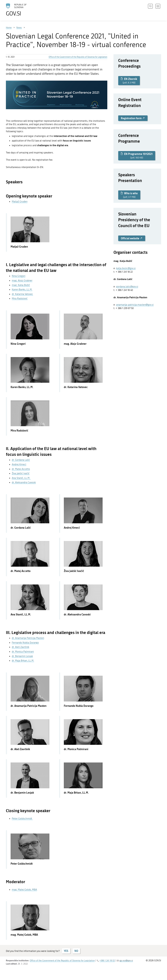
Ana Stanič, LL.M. (21, 478)
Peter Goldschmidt (22, 818)
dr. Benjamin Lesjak (22, 656)
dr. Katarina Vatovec (22, 294)
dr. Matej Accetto (21, 469)
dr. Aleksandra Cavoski (24, 482)
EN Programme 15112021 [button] (137, 155)
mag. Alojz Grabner (22, 280)
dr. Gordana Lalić (21, 460)
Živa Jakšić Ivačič (21, 473)
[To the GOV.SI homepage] (24, 10)
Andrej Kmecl (19, 464)
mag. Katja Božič (21, 285)
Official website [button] (132, 238)
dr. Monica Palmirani (23, 652)
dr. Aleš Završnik (20, 647)
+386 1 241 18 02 (107, 961)
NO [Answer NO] (76, 951)
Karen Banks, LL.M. (22, 289)
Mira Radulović (20, 298)
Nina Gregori (19, 276)
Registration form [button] (133, 118)
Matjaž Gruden (20, 201)
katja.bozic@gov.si (126, 268)
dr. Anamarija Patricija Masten (28, 638)
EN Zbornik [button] (129, 80)
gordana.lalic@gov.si (127, 286)
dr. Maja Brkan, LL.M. (23, 661)
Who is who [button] (129, 195)
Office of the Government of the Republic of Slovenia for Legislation (78, 57)
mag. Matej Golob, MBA (24, 890)
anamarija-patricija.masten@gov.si (135, 305)
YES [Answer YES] (66, 951)
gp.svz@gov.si (126, 961)
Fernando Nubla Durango (25, 643)
